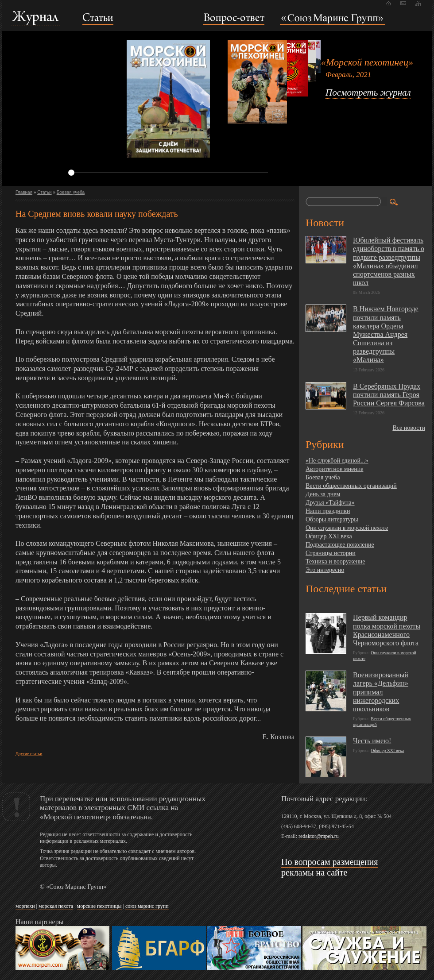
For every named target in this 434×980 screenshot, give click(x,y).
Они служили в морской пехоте (347, 528)
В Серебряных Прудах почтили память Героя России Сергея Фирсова (389, 395)
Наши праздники (328, 511)
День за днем (323, 494)
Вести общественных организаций (351, 486)
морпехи (25, 906)
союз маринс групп (147, 906)
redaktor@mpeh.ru (319, 836)
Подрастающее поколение (340, 545)
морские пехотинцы (99, 906)
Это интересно (325, 570)
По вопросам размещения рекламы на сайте (330, 867)
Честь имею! (372, 741)
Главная (24, 192)
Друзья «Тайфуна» (330, 503)
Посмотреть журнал (368, 93)
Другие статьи (29, 754)
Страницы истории (331, 553)
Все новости (409, 428)
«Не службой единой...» (337, 461)
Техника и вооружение (335, 561)
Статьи (44, 192)
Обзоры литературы (332, 519)
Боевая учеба (71, 192)
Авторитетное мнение (334, 469)
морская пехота (56, 906)
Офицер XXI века (329, 536)
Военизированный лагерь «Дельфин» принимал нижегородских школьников (381, 692)
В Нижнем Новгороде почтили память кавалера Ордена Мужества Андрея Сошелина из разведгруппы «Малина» (386, 334)
